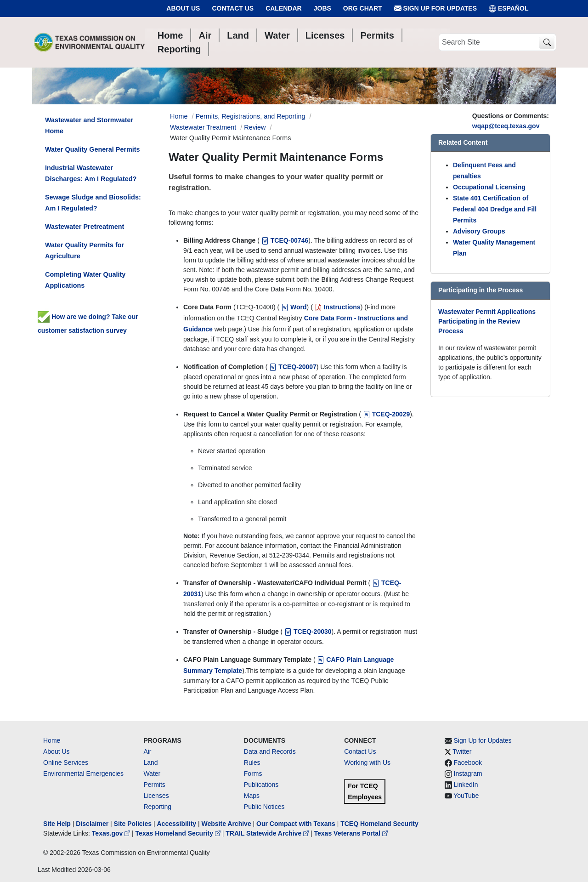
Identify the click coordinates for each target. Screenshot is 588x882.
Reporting (157, 807)
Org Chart (363, 8)
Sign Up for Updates (435, 9)
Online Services (66, 763)
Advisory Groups (479, 231)
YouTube (466, 796)
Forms (253, 774)
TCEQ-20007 (292, 367)
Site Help (57, 824)
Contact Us (233, 8)
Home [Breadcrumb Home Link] (179, 116)
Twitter (462, 751)
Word (293, 307)
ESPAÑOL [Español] (509, 9)
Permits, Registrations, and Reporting (250, 116)
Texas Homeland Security (179, 833)
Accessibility (177, 824)
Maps (252, 796)
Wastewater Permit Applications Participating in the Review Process (487, 321)
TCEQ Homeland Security (379, 824)
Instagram (468, 774)
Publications (261, 785)
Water (152, 774)
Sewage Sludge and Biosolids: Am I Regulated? (93, 203)
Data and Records (270, 751)
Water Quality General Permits (93, 149)
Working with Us (367, 763)
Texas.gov (112, 833)
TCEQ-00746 (284, 240)
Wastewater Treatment (203, 127)
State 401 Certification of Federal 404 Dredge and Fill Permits (495, 209)
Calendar (284, 8)
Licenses (156, 796)
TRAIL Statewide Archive (268, 833)
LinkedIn (466, 785)
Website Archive (226, 824)
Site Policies (133, 824)
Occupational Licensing (489, 187)
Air (147, 751)
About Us (183, 8)
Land (150, 763)
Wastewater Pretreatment (85, 227)
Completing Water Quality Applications (85, 280)
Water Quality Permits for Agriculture (85, 250)
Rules (252, 763)
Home (52, 740)
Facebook (468, 763)
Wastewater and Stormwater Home (89, 125)
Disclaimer (92, 824)
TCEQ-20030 (307, 632)
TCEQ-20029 (385, 414)
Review (255, 127)
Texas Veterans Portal (351, 833)
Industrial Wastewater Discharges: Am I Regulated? (91, 173)
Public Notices (264, 807)
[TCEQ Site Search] (547, 43)
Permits (154, 785)
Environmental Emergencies (83, 774)
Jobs (322, 8)
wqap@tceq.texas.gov (506, 126)
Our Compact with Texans (296, 824)
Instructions (337, 307)
